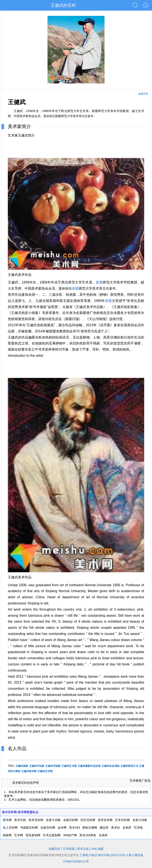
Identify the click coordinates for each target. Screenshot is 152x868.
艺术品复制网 (52, 835)
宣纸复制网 (33, 835)
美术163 (74, 828)
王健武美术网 (29, 771)
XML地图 (97, 849)
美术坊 (115, 828)
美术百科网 (36, 820)
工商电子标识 (88, 855)
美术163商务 (88, 835)
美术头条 (83, 849)
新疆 (99, 282)
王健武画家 (22, 766)
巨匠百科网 (88, 820)
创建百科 (143, 94)
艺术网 (19, 835)
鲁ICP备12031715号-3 (113, 855)
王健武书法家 (37, 766)
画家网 (7, 835)
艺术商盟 (69, 849)
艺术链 (138, 828)
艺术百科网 (122, 820)
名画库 (127, 828)
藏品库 (104, 828)
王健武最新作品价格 (89, 766)
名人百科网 (10, 828)
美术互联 (20, 820)
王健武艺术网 (45, 771)
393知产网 (70, 835)
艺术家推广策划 (140, 781)
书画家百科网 (29, 828)
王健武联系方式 (129, 766)
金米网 (62, 828)
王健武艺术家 (69, 766)
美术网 (7, 820)
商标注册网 (90, 828)
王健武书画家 (53, 766)
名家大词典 (53, 820)
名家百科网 (71, 820)
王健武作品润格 (111, 766)
